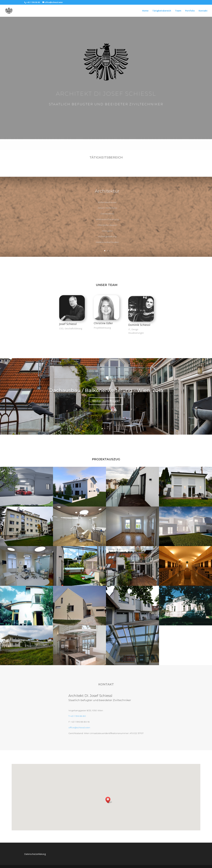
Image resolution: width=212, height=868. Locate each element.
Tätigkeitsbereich (162, 11)
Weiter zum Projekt (106, 401)
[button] (109, 800)
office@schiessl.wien (79, 728)
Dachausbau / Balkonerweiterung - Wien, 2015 (106, 390)
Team (178, 11)
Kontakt (203, 11)
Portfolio (190, 11)
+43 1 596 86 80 (33, 2)
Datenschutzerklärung (35, 854)
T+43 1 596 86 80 (77, 716)
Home (145, 11)
